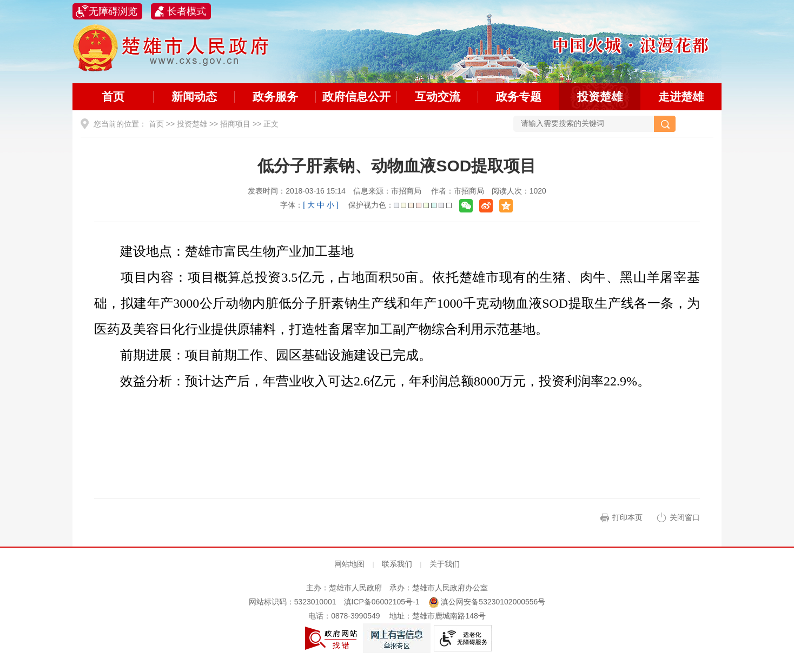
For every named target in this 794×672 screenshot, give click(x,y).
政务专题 (519, 97)
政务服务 (275, 97)
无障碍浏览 (113, 11)
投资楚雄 (600, 97)
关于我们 (445, 564)
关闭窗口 (685, 517)
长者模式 (187, 11)
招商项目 (235, 124)
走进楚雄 (681, 97)
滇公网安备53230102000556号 (487, 602)
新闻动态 (194, 97)
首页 (113, 97)
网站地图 (349, 564)
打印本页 (627, 517)
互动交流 (438, 97)
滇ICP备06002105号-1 (382, 602)
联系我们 (397, 564)
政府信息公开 (356, 97)
